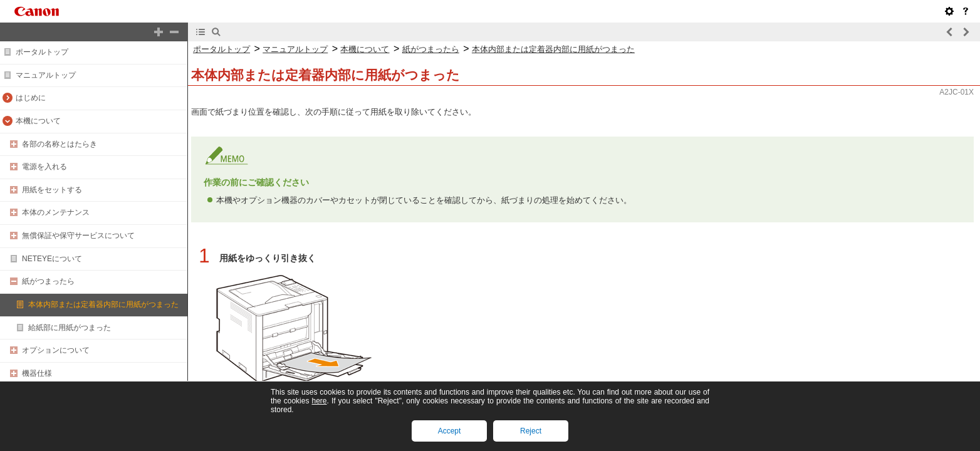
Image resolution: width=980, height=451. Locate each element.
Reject (531, 431)
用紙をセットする (52, 190)
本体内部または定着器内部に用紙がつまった (103, 304)
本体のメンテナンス (56, 212)
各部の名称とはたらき (60, 144)
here (319, 401)
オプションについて (56, 350)
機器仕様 (37, 373)
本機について (38, 121)
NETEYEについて (52, 259)
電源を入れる (44, 167)
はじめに (31, 98)
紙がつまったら (48, 281)
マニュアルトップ (46, 75)
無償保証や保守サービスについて (78, 236)
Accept (450, 431)
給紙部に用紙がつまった (70, 328)
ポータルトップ (42, 52)
